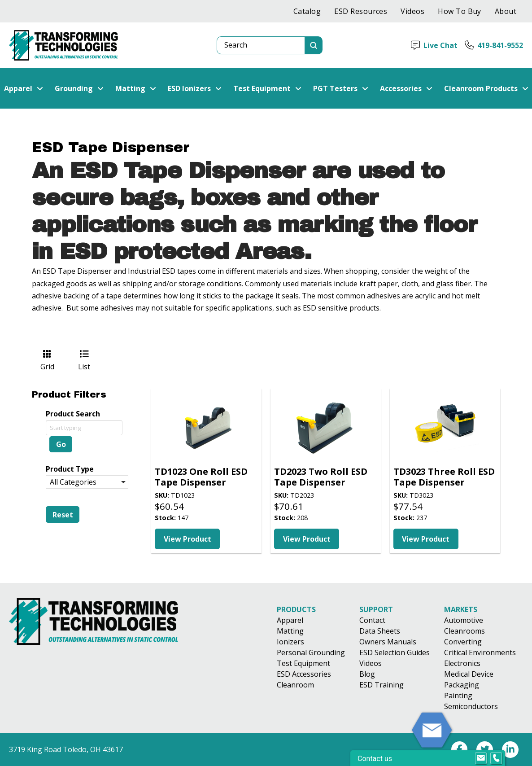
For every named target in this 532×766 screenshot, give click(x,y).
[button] (24, 88)
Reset (63, 515)
